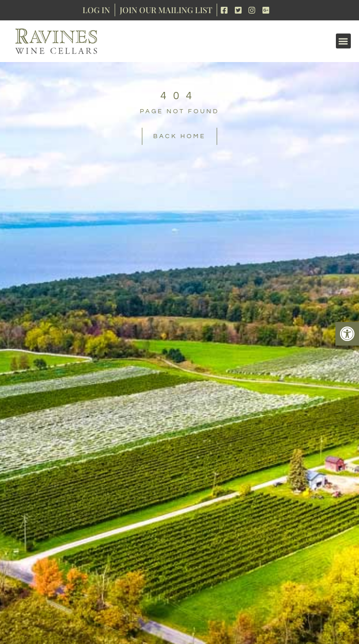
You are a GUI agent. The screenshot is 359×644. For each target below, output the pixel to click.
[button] (347, 334)
